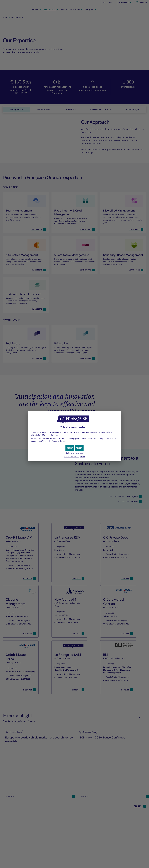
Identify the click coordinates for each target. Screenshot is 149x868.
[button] (80, 448)
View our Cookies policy (74, 457)
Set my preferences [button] (75, 453)
